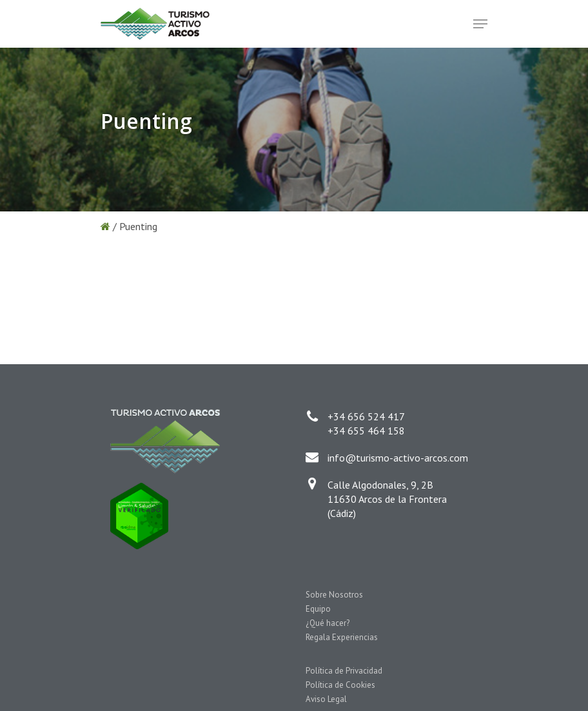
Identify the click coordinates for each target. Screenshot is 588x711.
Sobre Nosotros (334, 595)
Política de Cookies (340, 685)
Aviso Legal (326, 699)
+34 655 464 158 (366, 431)
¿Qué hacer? (328, 623)
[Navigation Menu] (480, 24)
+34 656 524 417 (366, 416)
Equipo (318, 609)
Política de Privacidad (344, 671)
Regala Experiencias (342, 637)
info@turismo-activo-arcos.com (398, 458)
